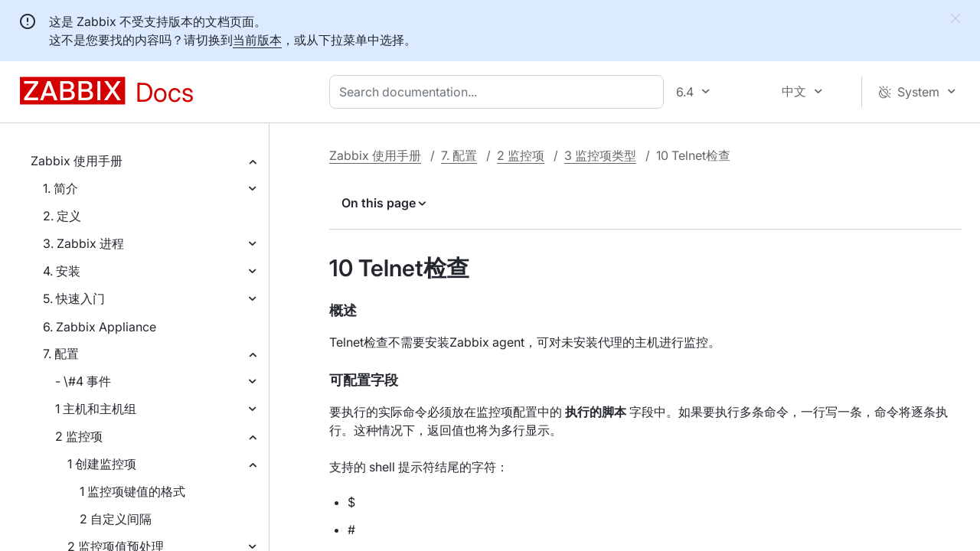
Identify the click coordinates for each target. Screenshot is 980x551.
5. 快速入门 (74, 298)
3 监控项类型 (600, 155)
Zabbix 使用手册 (77, 161)
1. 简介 (60, 188)
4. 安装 (62, 271)
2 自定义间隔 (116, 519)
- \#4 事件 (83, 381)
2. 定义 (62, 216)
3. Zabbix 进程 (83, 243)
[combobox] (500, 92)
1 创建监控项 (102, 464)
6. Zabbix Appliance (100, 327)
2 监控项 (79, 436)
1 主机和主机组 (96, 409)
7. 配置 (61, 354)
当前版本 (257, 40)
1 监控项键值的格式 (132, 491)
